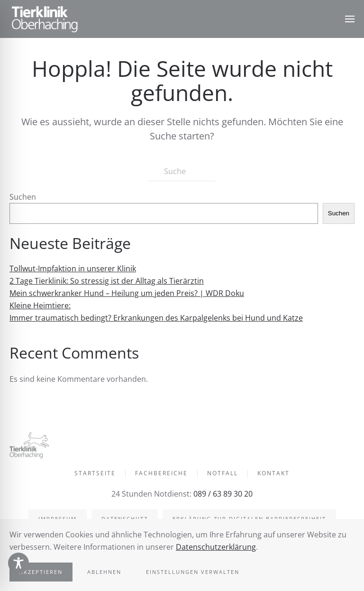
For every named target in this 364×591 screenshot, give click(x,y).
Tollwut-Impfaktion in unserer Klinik (73, 268)
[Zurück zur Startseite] (45, 19)
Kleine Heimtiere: (40, 305)
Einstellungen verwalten (193, 572)
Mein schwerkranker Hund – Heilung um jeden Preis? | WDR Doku (127, 293)
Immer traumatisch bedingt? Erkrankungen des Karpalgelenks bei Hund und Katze (156, 318)
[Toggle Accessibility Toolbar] (18, 563)
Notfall (223, 475)
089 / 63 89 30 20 (222, 494)
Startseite (95, 475)
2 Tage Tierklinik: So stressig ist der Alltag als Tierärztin (107, 281)
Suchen (23, 197)
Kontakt (273, 475)
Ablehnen (104, 572)
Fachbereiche (161, 475)
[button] (350, 19)
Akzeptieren (41, 572)
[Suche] (182, 172)
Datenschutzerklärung (216, 547)
